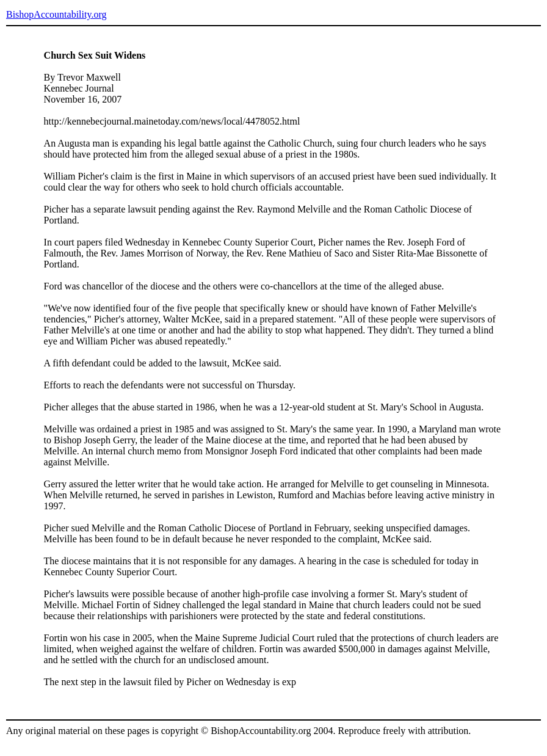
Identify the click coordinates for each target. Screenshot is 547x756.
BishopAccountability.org (56, 14)
